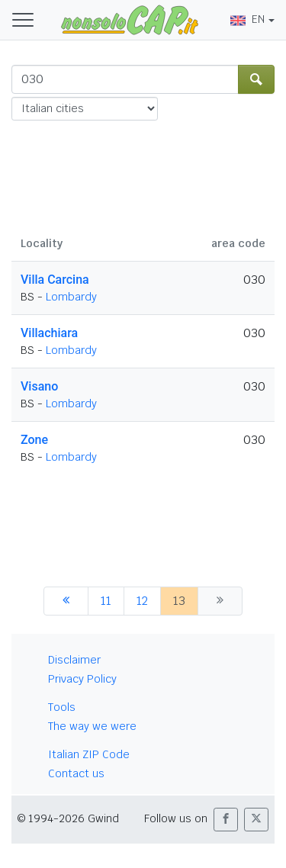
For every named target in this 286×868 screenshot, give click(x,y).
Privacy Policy (82, 679)
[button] (226, 820)
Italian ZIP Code (89, 754)
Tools (62, 707)
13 (179, 601)
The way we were (92, 726)
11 (106, 601)
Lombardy (71, 297)
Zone (34, 440)
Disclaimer (74, 660)
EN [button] (247, 19)
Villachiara (49, 333)
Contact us (76, 773)
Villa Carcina (55, 280)
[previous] (66, 601)
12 (142, 601)
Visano (39, 386)
